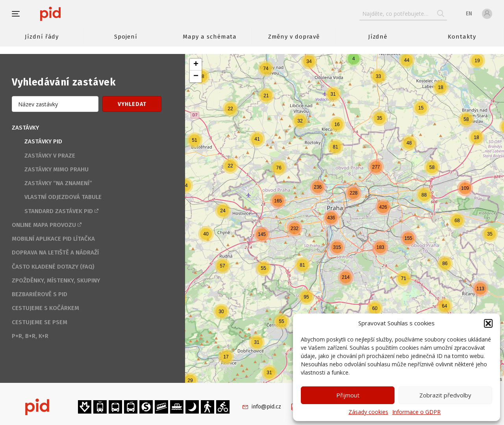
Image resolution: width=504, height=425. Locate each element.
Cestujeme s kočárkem (45, 308)
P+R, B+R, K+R (30, 336)
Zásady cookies (368, 412)
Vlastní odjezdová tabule (63, 197)
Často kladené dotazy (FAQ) (53, 267)
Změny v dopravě (294, 37)
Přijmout (348, 395)
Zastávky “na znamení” (58, 183)
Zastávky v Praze (50, 156)
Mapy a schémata (210, 37)
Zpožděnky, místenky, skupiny (56, 280)
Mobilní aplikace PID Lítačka (53, 239)
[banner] (74, 14)
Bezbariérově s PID (40, 294)
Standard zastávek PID (59, 211)
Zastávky (25, 128)
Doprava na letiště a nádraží (55, 252)
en (469, 14)
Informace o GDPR (416, 412)
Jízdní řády (42, 37)
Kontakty (462, 37)
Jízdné (378, 37)
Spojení (126, 37)
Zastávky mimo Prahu (57, 169)
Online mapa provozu (44, 225)
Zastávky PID (43, 141)
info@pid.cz (266, 407)
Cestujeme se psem (40, 322)
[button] (488, 323)
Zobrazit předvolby (445, 395)
